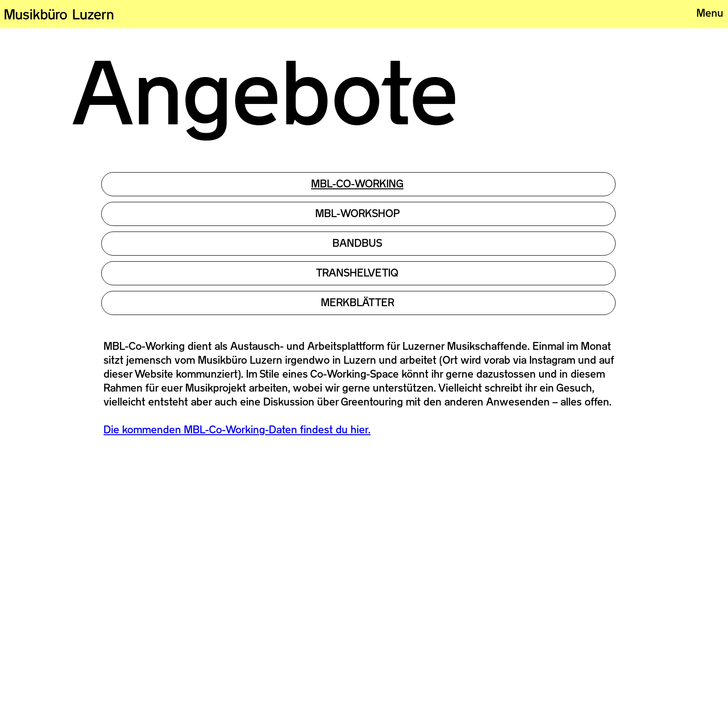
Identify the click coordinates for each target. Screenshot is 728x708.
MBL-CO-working (357, 184)
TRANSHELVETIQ (357, 273)
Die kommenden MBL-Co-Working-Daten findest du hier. (237, 430)
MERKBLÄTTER (357, 303)
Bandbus (357, 243)
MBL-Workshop (357, 213)
